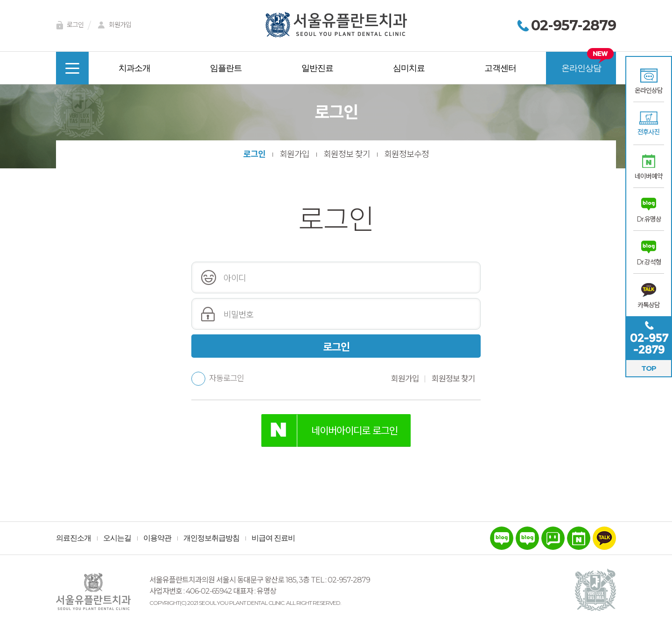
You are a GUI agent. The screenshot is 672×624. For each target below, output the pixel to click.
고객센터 (500, 68)
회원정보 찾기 (347, 154)
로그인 (68, 25)
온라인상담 (649, 90)
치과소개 (134, 68)
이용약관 (157, 538)
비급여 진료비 (273, 538)
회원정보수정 (406, 154)
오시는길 (117, 538)
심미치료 (409, 68)
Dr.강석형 (649, 262)
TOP (649, 368)
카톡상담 (649, 305)
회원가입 (113, 25)
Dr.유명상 (649, 219)
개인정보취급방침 (211, 538)
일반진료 (317, 68)
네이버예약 (649, 176)
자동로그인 (218, 378)
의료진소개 (73, 538)
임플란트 (226, 68)
